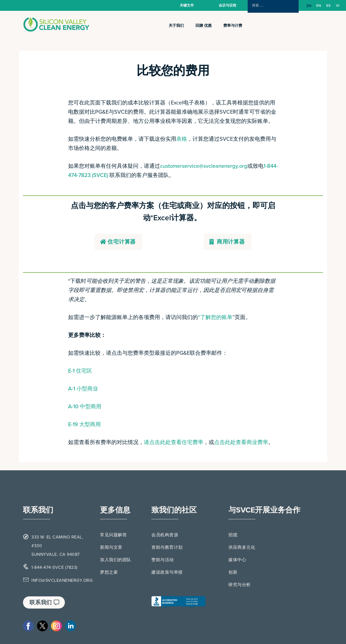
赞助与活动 (163, 560)
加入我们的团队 (116, 560)
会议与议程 (227, 5)
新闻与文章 (111, 547)
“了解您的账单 (215, 317)
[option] (319, 6)
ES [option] (328, 6)
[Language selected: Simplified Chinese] (324, 6)
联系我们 (44, 603)
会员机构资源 (165, 535)
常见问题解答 (113, 535)
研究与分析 (240, 585)
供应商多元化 (242, 547)
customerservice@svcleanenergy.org (204, 166)
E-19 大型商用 (84, 425)
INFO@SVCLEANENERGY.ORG (62, 580)
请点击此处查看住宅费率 (174, 442)
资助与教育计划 (167, 547)
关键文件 (187, 5)
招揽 (233, 535)
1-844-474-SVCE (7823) (54, 567)
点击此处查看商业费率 (241, 442)
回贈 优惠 (204, 26)
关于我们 (176, 26)
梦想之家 (109, 572)
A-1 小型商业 (83, 389)
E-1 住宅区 (80, 371)
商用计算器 (227, 242)
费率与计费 (233, 26)
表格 (182, 139)
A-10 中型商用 (85, 407)
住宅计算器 (118, 242)
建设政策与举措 (167, 572)
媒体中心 (237, 560)
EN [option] (319, 6)
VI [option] (338, 6)
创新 (233, 572)
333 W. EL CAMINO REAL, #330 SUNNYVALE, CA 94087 (57, 546)
